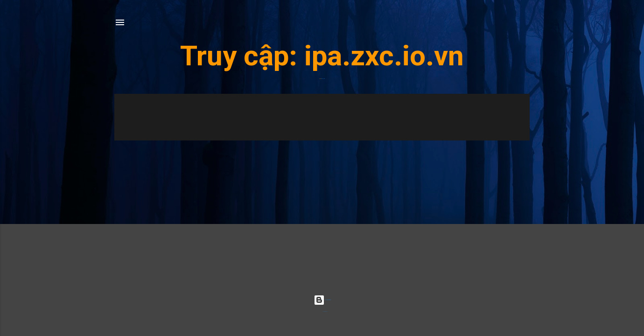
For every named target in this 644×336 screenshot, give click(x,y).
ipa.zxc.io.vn (384, 56)
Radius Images (325, 311)
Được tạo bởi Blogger (322, 300)
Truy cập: (242, 56)
